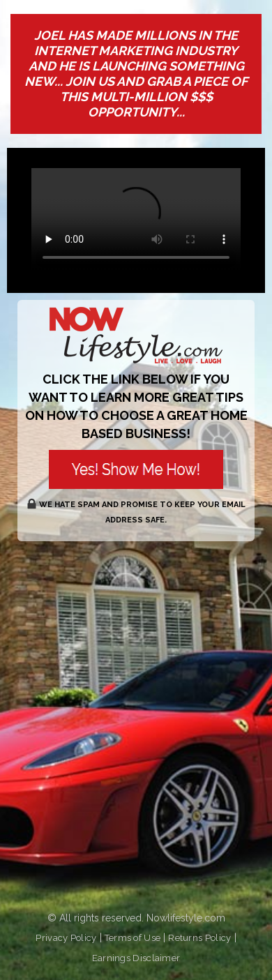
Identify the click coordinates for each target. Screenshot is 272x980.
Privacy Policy (66, 938)
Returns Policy (199, 938)
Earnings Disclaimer (136, 958)
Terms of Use (133, 938)
